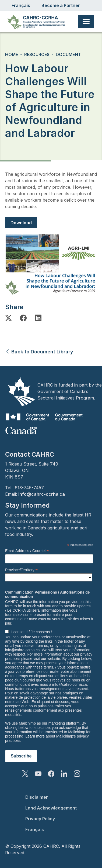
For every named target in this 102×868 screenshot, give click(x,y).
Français (21, 5)
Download (21, 223)
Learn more (35, 736)
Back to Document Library (39, 352)
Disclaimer (37, 797)
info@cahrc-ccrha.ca (42, 494)
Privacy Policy (40, 819)
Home (12, 54)
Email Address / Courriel (27, 551)
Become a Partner (61, 5)
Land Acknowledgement (51, 808)
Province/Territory (21, 570)
